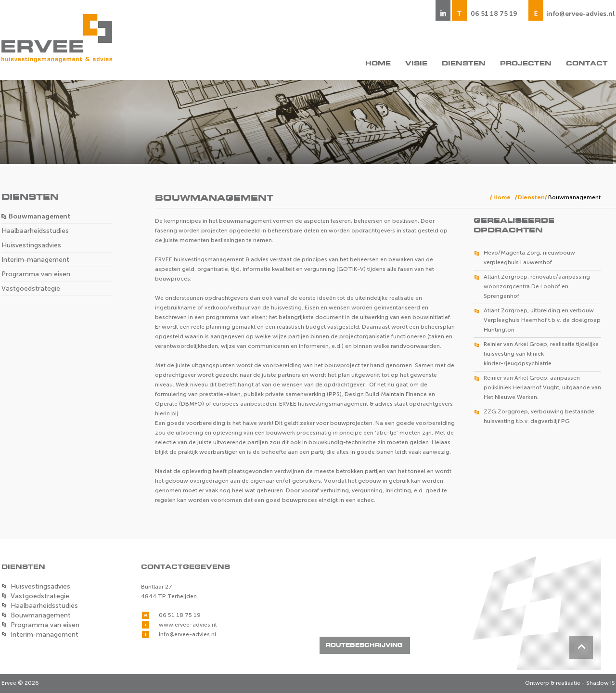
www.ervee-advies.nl (188, 625)
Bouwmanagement (39, 216)
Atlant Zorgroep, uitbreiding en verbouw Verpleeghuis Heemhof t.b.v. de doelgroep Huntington (542, 320)
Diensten (464, 64)
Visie (416, 64)
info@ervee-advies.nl (581, 14)
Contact (587, 64)
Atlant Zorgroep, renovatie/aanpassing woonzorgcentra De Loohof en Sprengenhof (537, 286)
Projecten (526, 64)
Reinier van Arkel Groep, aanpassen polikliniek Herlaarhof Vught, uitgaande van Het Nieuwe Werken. (542, 387)
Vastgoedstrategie (31, 289)
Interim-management (35, 260)
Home (378, 64)
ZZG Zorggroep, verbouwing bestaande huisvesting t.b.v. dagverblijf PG (539, 416)
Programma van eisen (36, 274)
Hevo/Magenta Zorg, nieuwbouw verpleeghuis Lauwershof (529, 257)
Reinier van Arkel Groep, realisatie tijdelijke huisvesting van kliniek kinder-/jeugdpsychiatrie (541, 354)
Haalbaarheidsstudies (35, 231)
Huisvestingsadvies (31, 245)
